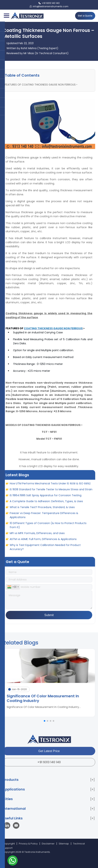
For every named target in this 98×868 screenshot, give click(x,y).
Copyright (9, 844)
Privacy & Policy (28, 844)
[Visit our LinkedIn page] (8, 826)
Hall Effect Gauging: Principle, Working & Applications (44, 483)
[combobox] (13, 587)
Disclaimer (48, 844)
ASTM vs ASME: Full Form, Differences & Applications (43, 544)
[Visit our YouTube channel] (16, 826)
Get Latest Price (49, 751)
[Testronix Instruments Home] (27, 16)
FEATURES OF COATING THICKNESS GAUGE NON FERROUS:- (41, 85)
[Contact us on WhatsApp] (13, 861)
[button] (45, 721)
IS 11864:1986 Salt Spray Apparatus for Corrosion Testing (46, 500)
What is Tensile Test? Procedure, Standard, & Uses (42, 512)
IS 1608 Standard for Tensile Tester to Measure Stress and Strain (51, 494)
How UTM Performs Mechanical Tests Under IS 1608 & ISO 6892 (50, 488)
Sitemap (64, 844)
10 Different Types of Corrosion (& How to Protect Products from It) (48, 530)
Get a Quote (85, 16)
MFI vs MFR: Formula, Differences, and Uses (37, 538)
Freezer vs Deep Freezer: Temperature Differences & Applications (44, 520)
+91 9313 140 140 (49, 762)
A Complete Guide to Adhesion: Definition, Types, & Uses (46, 506)
